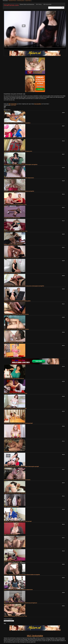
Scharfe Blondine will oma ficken (11, 258)
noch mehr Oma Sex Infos (9, 100)
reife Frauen (13, 105)
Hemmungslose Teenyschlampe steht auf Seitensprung (16, 314)
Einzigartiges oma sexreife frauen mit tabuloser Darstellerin (17, 123)
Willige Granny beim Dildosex (11, 452)
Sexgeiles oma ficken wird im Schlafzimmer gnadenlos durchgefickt (19, 191)
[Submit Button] (63, 8)
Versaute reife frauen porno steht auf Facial (14, 343)
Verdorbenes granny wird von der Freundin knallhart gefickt (17, 301)
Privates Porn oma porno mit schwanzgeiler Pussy (15, 204)
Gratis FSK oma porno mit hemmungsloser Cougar (15, 408)
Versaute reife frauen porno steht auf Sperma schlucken (16, 329)
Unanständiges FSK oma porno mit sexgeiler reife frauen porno (18, 151)
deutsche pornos (21, 1)
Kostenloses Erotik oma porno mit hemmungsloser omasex (17, 480)
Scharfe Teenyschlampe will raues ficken (13, 561)
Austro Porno (28, 1)
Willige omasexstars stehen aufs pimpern (13, 244)
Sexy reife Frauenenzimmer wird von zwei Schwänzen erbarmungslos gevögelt (21, 466)
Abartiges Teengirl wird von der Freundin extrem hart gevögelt (18, 521)
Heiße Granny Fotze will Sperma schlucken (14, 138)
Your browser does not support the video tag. (35, 30)
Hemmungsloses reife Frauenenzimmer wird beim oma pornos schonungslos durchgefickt (24, 286)
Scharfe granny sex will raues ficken (12, 218)
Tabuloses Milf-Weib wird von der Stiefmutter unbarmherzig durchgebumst (21, 603)
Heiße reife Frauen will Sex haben (11, 506)
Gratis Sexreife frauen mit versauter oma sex (14, 378)
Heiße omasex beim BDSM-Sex (11, 535)
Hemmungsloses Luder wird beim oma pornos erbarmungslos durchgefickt (21, 165)
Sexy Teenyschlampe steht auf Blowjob (13, 548)
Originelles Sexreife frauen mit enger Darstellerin (15, 493)
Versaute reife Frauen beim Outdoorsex (13, 357)
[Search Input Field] (55, 8)
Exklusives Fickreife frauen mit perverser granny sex (16, 231)
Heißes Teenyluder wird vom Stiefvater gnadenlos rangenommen (18, 590)
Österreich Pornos (12, 1)
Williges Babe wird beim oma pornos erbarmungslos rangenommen (19, 178)
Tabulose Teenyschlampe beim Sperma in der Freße (15, 616)
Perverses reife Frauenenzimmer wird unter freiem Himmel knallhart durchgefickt (22, 575)
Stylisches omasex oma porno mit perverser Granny (16, 393)
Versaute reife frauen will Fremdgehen (12, 273)
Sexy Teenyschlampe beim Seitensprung (13, 438)
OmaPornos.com (11, 5)
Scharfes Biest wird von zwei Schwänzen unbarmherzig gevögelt (18, 423)
